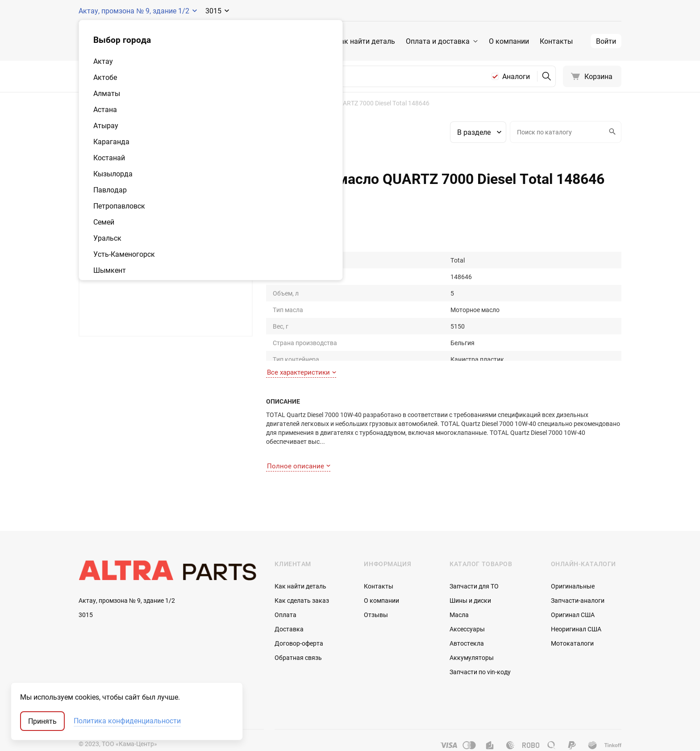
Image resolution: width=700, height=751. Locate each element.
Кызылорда (113, 174)
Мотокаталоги (572, 625)
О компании (509, 41)
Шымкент (110, 270)
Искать (611, 132)
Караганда (111, 142)
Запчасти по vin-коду (480, 654)
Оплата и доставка (438, 41)
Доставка (289, 611)
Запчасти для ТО (474, 568)
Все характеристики (302, 362)
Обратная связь (298, 640)
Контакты (556, 41)
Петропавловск (119, 206)
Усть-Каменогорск (124, 254)
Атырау (106, 125)
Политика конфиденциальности (127, 721)
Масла (459, 597)
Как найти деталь (365, 41)
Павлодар (110, 190)
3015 (86, 597)
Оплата (285, 597)
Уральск (107, 238)
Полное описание (299, 447)
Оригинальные (573, 568)
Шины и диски (470, 582)
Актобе (105, 77)
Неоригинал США (576, 611)
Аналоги (516, 76)
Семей (104, 222)
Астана (105, 109)
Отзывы (376, 597)
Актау (103, 61)
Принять (42, 721)
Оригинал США (573, 597)
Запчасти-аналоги (578, 582)
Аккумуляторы (472, 640)
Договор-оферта (299, 625)
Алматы (107, 93)
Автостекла (467, 625)
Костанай (109, 158)
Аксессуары (467, 611)
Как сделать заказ (302, 582)
